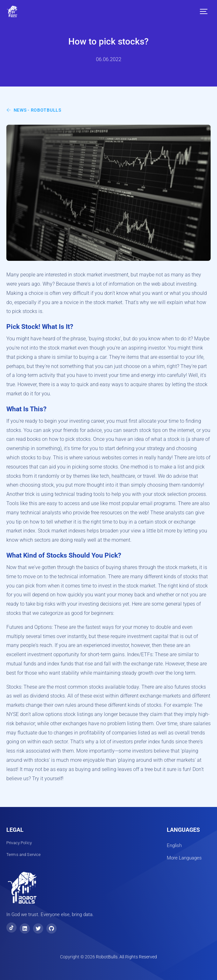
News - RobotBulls (34, 110)
